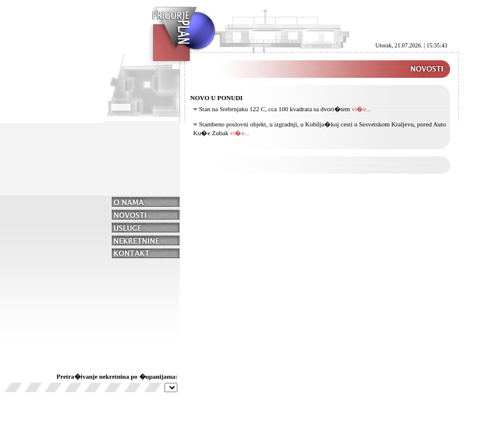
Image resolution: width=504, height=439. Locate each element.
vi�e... (361, 109)
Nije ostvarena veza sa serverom (171, 387)
